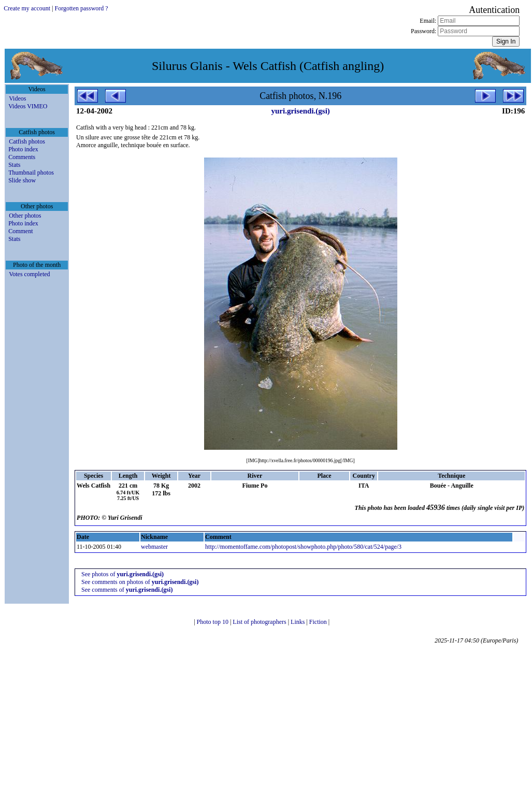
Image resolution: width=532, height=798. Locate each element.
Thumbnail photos (31, 173)
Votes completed (29, 274)
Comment (20, 231)
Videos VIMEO (28, 106)
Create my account (27, 8)
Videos (17, 98)
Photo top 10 (213, 622)
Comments (22, 157)
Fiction (319, 622)
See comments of (127, 590)
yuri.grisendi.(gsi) (300, 111)
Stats (14, 165)
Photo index (23, 149)
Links (298, 622)
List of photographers (260, 622)
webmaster (154, 547)
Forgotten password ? (82, 8)
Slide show (22, 180)
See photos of (123, 574)
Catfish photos (27, 141)
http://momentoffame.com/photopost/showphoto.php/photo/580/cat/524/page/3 (303, 547)
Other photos (25, 216)
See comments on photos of (140, 582)
